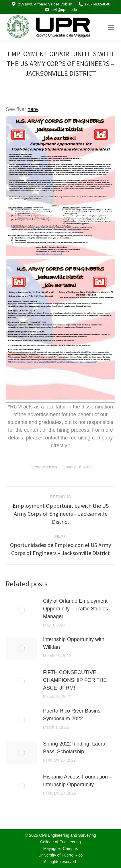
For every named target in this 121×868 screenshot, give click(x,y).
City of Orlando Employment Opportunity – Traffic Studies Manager (76, 609)
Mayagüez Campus (61, 848)
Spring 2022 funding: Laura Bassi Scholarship (74, 748)
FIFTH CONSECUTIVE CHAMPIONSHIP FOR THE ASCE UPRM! (75, 680)
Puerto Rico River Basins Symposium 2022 (72, 715)
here (33, 109)
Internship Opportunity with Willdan (74, 643)
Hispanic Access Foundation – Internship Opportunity (78, 781)
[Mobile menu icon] (111, 27)
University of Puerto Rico (61, 855)
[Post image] (22, 610)
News (52, 467)
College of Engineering (61, 842)
